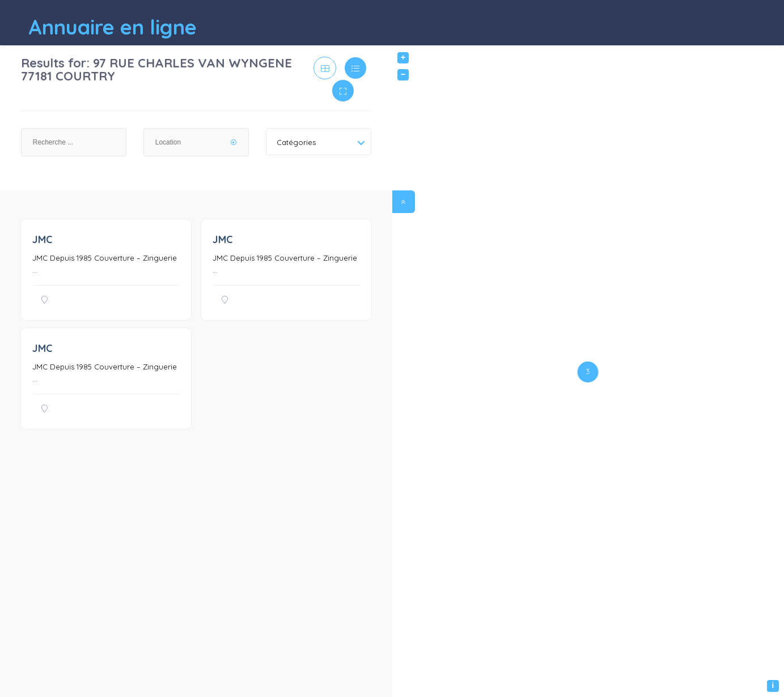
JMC (42, 239)
